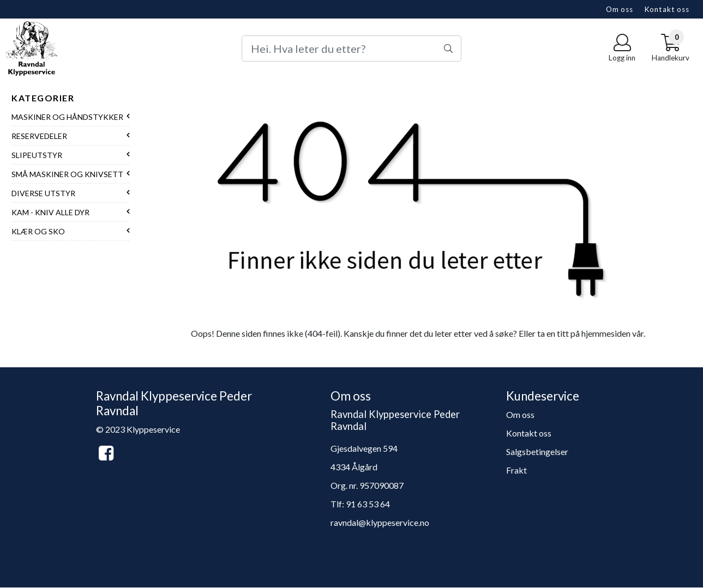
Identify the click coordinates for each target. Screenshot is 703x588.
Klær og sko (38, 231)
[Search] (351, 49)
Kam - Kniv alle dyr (50, 212)
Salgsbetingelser (537, 451)
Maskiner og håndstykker (67, 117)
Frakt (516, 470)
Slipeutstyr (37, 155)
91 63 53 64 (368, 504)
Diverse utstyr (43, 193)
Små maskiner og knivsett (67, 174)
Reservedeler (39, 136)
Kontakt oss (667, 9)
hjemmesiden (606, 333)
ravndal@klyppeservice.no (380, 522)
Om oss (620, 9)
